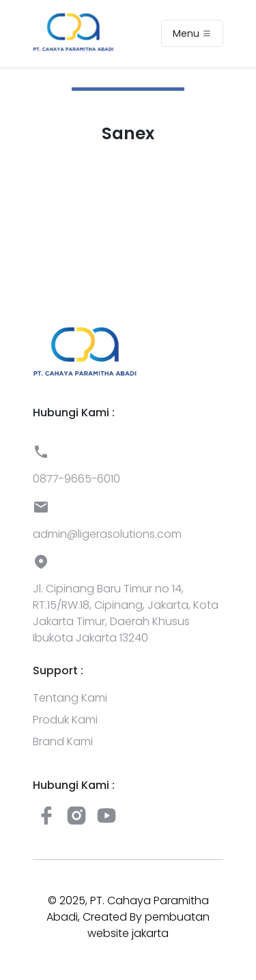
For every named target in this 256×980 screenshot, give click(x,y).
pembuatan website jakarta (148, 925)
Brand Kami (63, 741)
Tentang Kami (70, 698)
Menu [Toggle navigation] (192, 33)
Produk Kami (65, 720)
